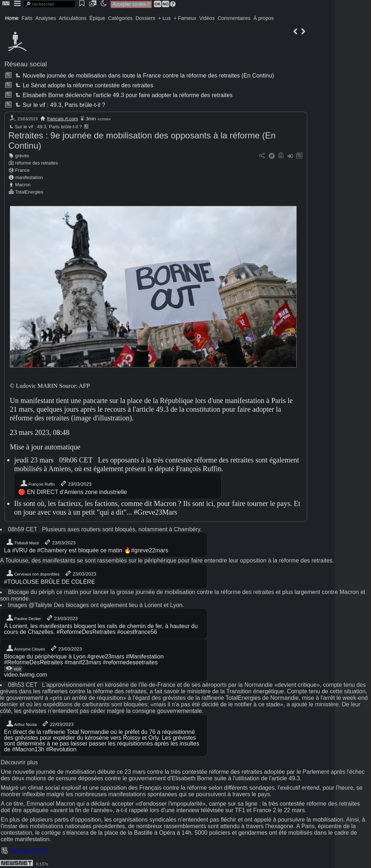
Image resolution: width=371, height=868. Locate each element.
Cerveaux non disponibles (33, 573)
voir (13, 669)
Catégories (120, 18)
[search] (50, 4)
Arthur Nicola (21, 724)
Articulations (73, 18)
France (22, 170)
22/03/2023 (57, 724)
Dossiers (145, 18)
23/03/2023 (76, 483)
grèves (22, 156)
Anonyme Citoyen (25, 648)
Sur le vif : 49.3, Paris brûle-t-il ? (59, 105)
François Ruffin (37, 483)
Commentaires (234, 18)
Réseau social (26, 64)
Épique (97, 18)
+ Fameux (185, 18)
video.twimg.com (26, 675)
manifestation (29, 177)
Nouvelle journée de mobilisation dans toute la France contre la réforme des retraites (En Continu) (144, 76)
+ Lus (165, 18)
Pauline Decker (23, 618)
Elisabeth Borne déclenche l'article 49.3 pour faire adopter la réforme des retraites (123, 95)
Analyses (46, 18)
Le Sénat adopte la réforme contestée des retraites (83, 85)
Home (12, 18)
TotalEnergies (29, 192)
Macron (23, 185)
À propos (263, 18)
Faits (27, 18)
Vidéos (207, 18)
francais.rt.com (62, 119)
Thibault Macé (22, 542)
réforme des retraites (37, 163)
